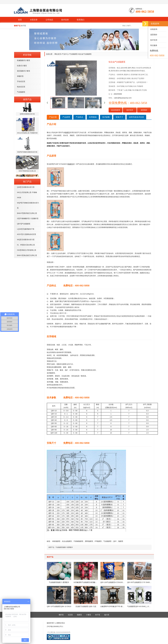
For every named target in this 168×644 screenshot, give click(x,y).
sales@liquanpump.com (123, 98)
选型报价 (144, 110)
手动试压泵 (21, 81)
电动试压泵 (21, 87)
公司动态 (49, 20)
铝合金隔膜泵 (67, 541)
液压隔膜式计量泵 (24, 71)
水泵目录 (34, 20)
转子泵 (98, 615)
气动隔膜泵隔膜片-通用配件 (64, 547)
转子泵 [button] (23, 26)
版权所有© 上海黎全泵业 (56, 623)
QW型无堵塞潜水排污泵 (26, 187)
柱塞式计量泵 (22, 66)
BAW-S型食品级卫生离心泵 (27, 255)
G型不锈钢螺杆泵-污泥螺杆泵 (28, 218)
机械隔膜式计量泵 (24, 60)
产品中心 (65, 54)
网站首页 (58, 54)
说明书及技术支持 (136, 117)
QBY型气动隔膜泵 (24, 224)
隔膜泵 (121, 541)
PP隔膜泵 (98, 541)
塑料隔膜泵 (89, 541)
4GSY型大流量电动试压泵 (27, 234)
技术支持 (65, 20)
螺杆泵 (61, 615)
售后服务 (154, 45)
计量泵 (89, 615)
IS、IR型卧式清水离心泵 (26, 245)
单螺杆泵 (20, 76)
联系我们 (81, 20)
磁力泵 (107, 615)
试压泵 (70, 615)
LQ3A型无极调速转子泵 (26, 229)
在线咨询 (154, 29)
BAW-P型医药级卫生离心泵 (27, 213)
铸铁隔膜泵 (56, 541)
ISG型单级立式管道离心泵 (27, 250)
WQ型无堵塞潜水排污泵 (26, 240)
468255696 (118, 94)
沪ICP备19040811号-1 (55, 626)
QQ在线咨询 (115, 110)
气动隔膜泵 (21, 92)
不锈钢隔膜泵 (78, 541)
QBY (115, 541)
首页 (20, 20)
